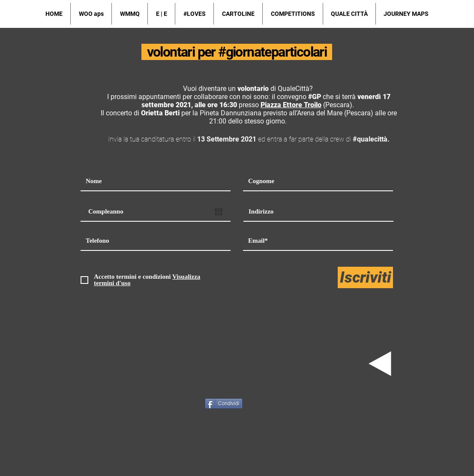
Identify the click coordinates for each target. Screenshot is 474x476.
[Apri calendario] (219, 212)
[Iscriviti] (365, 277)
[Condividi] (224, 404)
